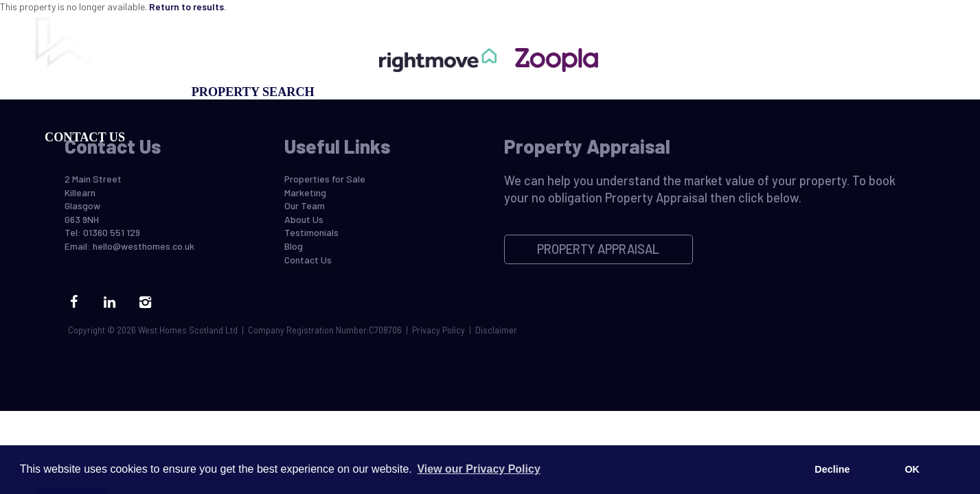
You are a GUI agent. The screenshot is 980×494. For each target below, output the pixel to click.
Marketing (375, 92)
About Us (304, 219)
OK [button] (912, 469)
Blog (789, 92)
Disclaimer (496, 330)
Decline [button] (832, 469)
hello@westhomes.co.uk (144, 246)
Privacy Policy (438, 330)
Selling (143, 92)
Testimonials (311, 232)
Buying (70, 92)
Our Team (717, 92)
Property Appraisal (506, 92)
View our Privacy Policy (478, 469)
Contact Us (85, 137)
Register (630, 92)
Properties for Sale (325, 179)
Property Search (253, 92)
